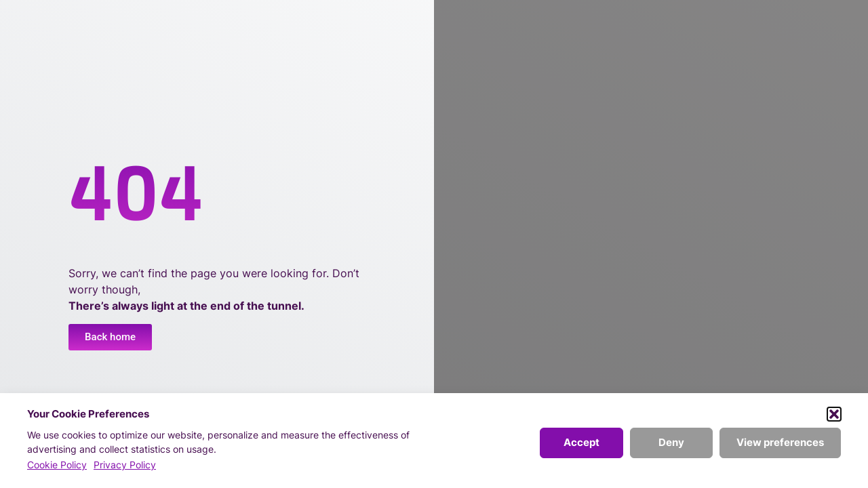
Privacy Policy (125, 465)
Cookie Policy (57, 465)
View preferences (780, 442)
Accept (581, 442)
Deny (671, 442)
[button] (834, 414)
